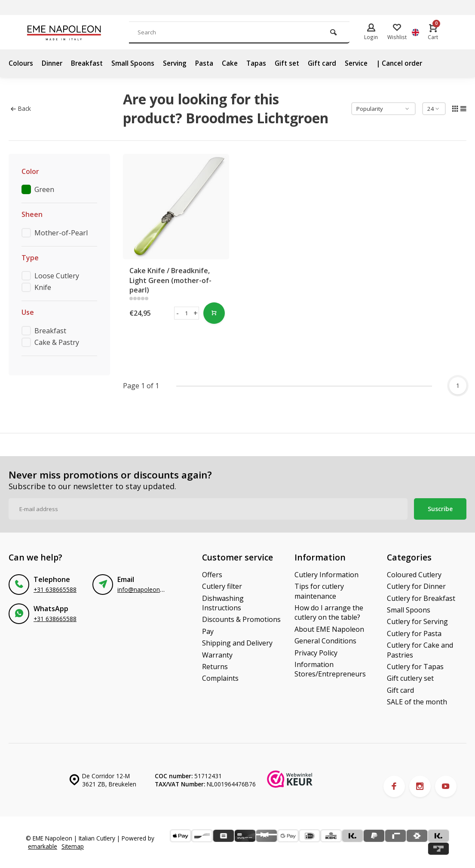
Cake (237, 63)
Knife (43, 287)
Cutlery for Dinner (416, 586)
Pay (208, 631)
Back (21, 108)
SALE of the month (417, 702)
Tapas (264, 63)
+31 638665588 (55, 589)
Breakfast (90, 63)
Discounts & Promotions (241, 619)
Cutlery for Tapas (415, 667)
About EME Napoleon (329, 629)
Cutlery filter (222, 586)
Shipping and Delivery (237, 643)
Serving (180, 63)
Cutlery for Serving (417, 621)
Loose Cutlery (57, 276)
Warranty (217, 655)
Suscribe (440, 509)
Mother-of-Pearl (61, 233)
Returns (215, 667)
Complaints (220, 678)
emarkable (43, 846)
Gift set (296, 63)
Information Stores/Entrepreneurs (330, 669)
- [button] (178, 313)
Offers (212, 575)
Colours (21, 63)
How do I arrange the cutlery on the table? (329, 612)
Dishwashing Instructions (223, 603)
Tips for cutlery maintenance (319, 591)
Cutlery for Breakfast (421, 598)
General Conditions (325, 641)
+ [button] (196, 313)
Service (368, 63)
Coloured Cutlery (414, 575)
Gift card (332, 63)
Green (44, 189)
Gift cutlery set (410, 678)
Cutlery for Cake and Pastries (420, 650)
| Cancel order (413, 63)
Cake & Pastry (57, 342)
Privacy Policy (316, 653)
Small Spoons (137, 63)
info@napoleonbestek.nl (151, 589)
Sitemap (73, 846)
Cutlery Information (326, 575)
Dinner (54, 63)
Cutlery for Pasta (414, 633)
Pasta (211, 63)
